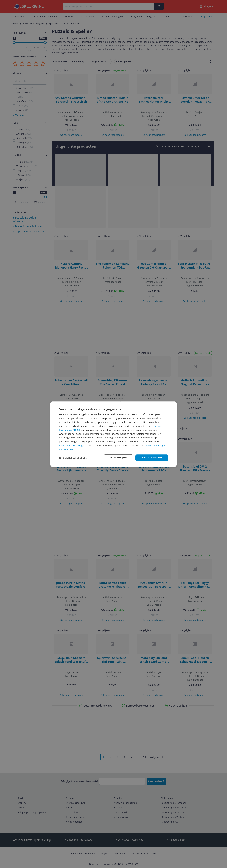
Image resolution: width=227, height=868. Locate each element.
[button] (73, 458)
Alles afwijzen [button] (116, 458)
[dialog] (113, 434)
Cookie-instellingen (155, 445)
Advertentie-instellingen (72, 445)
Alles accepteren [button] (151, 458)
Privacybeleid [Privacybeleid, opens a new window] (66, 449)
